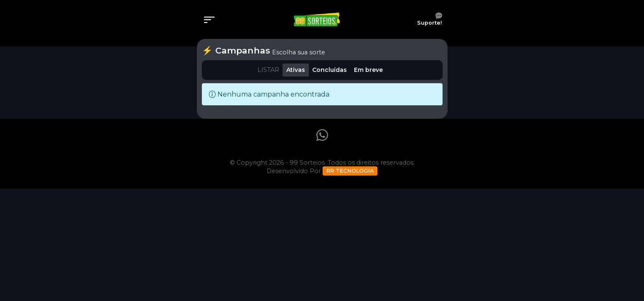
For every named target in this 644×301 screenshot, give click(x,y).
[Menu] (212, 20)
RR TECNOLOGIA (350, 171)
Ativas (296, 70)
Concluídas (330, 70)
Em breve (368, 70)
